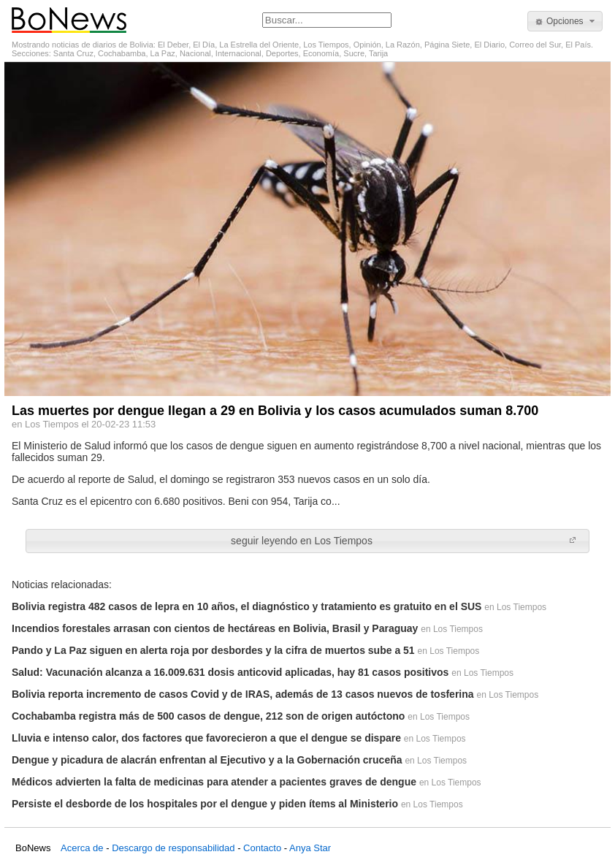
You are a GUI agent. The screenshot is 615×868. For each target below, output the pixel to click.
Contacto (262, 848)
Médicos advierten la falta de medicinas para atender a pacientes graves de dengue (214, 782)
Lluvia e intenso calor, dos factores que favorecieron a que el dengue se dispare (206, 738)
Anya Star (310, 848)
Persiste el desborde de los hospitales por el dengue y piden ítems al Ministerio (205, 804)
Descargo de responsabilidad (173, 848)
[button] (565, 21)
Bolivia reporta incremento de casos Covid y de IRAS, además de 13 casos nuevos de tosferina (243, 694)
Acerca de (82, 848)
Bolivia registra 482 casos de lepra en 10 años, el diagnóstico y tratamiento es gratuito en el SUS (247, 606)
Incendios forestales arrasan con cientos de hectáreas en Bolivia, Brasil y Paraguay (215, 628)
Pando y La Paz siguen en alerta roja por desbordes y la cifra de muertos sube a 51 (213, 650)
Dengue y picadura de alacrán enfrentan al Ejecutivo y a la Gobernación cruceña (207, 760)
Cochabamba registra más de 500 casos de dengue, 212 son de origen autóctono (208, 716)
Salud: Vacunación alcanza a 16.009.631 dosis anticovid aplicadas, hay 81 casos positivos (230, 672)
